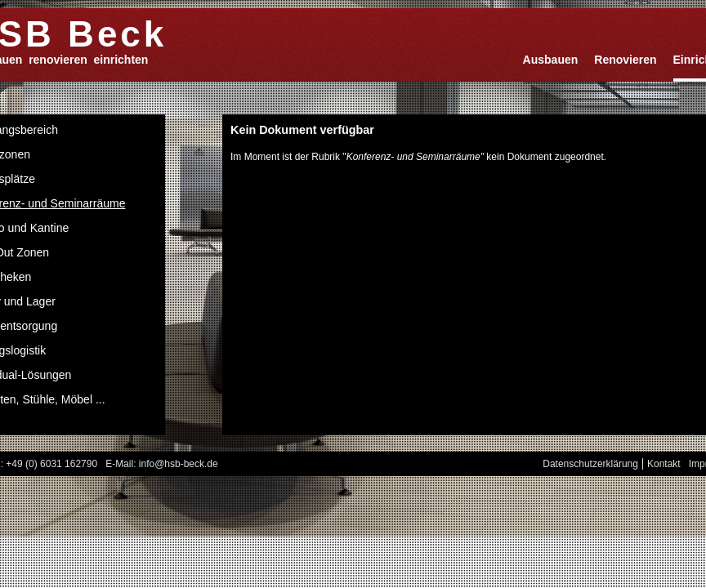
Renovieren (625, 60)
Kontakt (664, 464)
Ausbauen (551, 60)
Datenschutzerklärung (590, 464)
